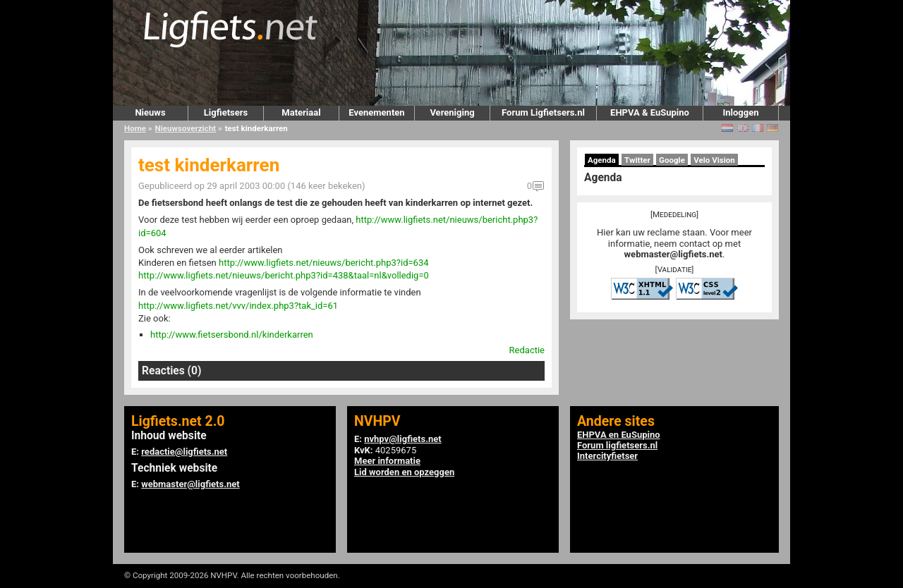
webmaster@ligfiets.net (673, 254)
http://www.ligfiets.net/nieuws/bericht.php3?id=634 (324, 263)
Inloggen (740, 112)
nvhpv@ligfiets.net (402, 439)
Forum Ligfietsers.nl (543, 112)
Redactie (527, 350)
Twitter (637, 160)
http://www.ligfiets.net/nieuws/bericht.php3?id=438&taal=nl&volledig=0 (284, 275)
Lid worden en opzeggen (404, 472)
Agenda (602, 160)
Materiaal (301, 112)
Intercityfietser (607, 456)
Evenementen (376, 112)
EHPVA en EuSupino (619, 435)
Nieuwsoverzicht (186, 128)
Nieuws (150, 112)
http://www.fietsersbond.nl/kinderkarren (232, 335)
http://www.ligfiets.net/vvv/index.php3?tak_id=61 (238, 306)
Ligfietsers (226, 112)
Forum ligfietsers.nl (617, 445)
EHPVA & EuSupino (650, 112)
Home (135, 128)
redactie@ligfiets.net (184, 452)
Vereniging (452, 112)
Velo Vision (714, 160)
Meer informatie (387, 461)
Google (672, 160)
